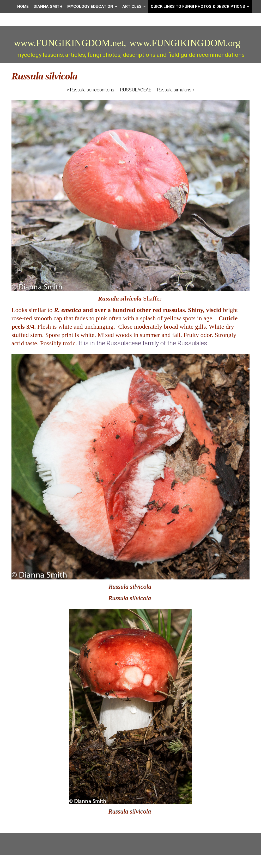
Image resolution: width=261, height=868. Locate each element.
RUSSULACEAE (136, 90)
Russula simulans (176, 90)
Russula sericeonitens (90, 90)
